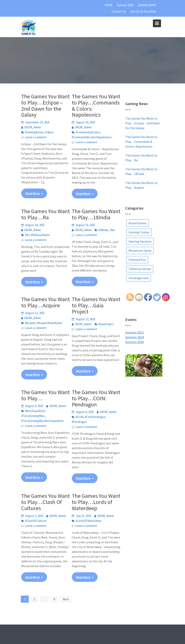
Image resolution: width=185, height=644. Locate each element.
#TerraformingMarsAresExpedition (42, 421)
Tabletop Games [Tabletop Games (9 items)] (140, 269)
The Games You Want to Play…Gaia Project (96, 305)
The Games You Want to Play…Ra (46, 214)
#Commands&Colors (88, 132)
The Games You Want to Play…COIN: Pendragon (96, 398)
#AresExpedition (35, 411)
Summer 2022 (135, 332)
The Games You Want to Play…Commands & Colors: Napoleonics (96, 105)
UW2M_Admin (33, 127)
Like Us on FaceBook (143, 11)
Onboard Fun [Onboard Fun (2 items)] (137, 260)
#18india (103, 230)
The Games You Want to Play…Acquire (46, 302)
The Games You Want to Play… (46, 395)
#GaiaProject (106, 324)
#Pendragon (79, 422)
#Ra (27, 235)
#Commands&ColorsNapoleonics (92, 137)
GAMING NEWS (147, 5)
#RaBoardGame (40, 235)
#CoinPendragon (95, 417)
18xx (112, 230)
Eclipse (49, 132)
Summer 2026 (125, 5)
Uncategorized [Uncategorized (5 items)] (139, 278)
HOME (109, 5)
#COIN (80, 417)
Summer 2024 (135, 337)
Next (66, 599)
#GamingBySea (34, 132)
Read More (33, 193)
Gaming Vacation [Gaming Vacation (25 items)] (140, 241)
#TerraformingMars (33, 416)
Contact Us (119, 11)
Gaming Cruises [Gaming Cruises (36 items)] (139, 232)
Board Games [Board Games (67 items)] (138, 223)
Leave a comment (36, 137)
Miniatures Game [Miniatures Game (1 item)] (140, 250)
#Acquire (30, 323)
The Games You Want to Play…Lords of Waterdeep (96, 502)
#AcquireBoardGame (50, 323)
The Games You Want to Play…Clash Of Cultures (46, 502)
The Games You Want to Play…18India (96, 214)
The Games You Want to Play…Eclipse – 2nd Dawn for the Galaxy (46, 105)
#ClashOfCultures (36, 521)
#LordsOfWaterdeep (88, 521)
